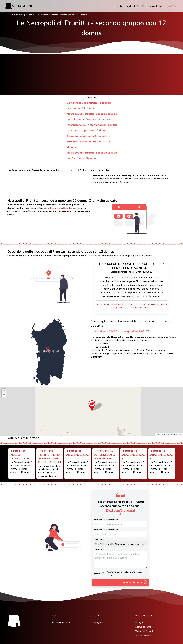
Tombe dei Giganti (135, 6)
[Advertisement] (92, 74)
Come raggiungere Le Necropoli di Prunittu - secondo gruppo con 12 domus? (89, 142)
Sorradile (30, 15)
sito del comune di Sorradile (59, 208)
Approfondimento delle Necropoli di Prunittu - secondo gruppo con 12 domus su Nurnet (131, 306)
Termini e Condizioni (60, 622)
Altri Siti (172, 6)
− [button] (4, 395)
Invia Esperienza (135, 582)
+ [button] (4, 391)
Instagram (98, 622)
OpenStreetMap (169, 434)
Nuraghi (118, 6)
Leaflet (158, 434)
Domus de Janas (156, 6)
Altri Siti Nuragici (143, 636)
